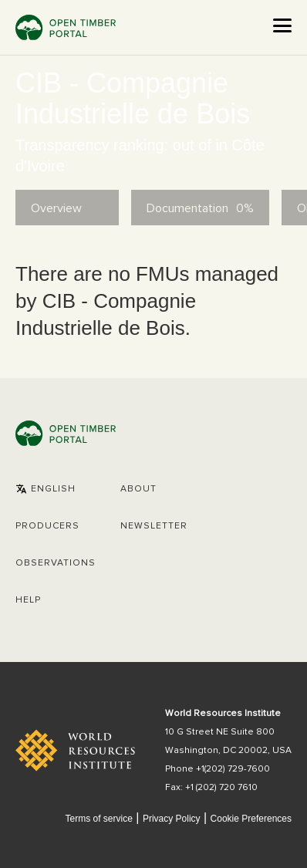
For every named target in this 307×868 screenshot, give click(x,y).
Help (28, 600)
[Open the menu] (282, 25)
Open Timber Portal (66, 27)
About (138, 489)
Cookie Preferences (251, 819)
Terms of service (98, 819)
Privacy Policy (172, 819)
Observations (56, 563)
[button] (46, 489)
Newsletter (154, 526)
